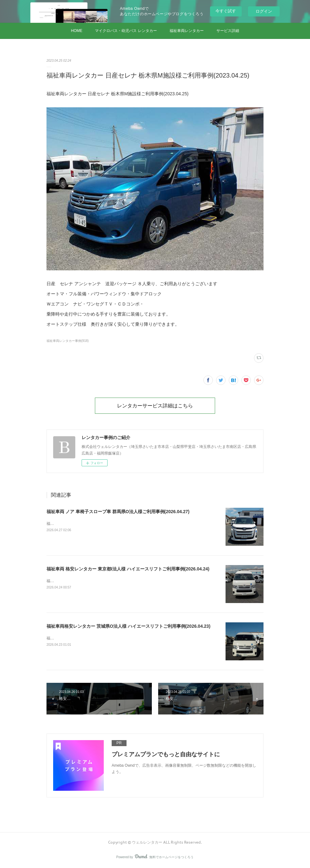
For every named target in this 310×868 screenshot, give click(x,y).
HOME (77, 31)
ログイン (264, 11)
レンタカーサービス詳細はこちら (155, 406)
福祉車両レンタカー (187, 31)
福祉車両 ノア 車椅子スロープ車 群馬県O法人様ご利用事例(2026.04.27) (118, 512)
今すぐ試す (226, 11)
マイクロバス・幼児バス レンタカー (126, 31)
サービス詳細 (228, 31)
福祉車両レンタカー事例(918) (68, 341)
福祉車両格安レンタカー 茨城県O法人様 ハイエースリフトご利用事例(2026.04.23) (128, 626)
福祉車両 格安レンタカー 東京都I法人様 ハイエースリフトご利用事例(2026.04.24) (128, 569)
